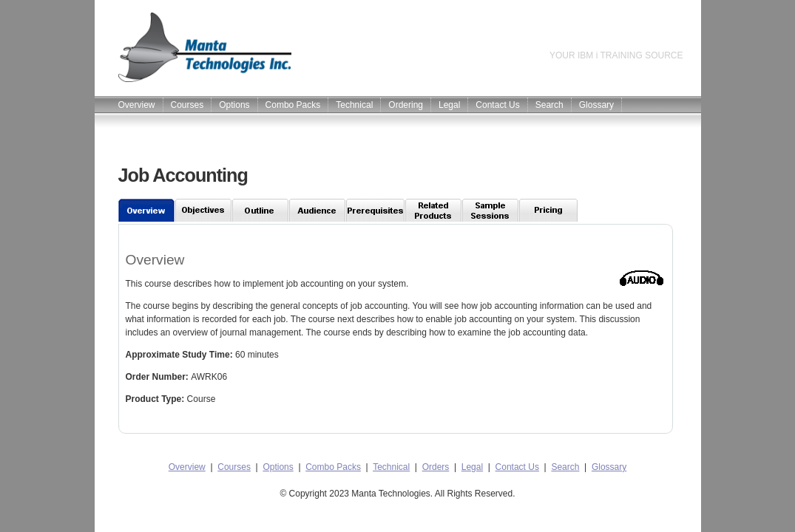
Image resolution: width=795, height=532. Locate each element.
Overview (137, 105)
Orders (436, 467)
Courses (187, 105)
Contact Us (497, 105)
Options (234, 105)
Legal (449, 105)
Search (549, 105)
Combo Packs (293, 105)
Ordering (406, 105)
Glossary (596, 105)
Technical (354, 105)
